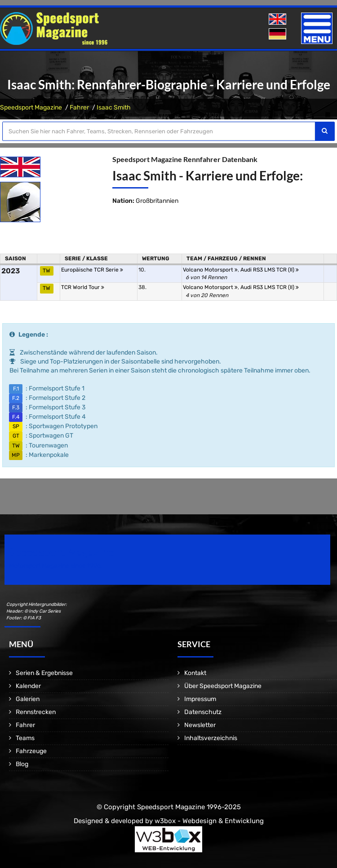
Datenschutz (203, 712)
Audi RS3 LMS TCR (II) (270, 270)
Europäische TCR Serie (92, 270)
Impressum (200, 699)
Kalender (28, 686)
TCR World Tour (83, 287)
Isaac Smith (114, 107)
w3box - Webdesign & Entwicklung (209, 821)
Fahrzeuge (31, 751)
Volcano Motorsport (210, 270)
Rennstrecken (36, 712)
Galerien (28, 699)
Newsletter (200, 725)
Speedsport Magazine (31, 107)
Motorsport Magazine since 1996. (56, 566)
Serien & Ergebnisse (44, 673)
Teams (25, 738)
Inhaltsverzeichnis (211, 738)
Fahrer (79, 107)
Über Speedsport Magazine (223, 686)
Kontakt (195, 673)
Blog (22, 764)
